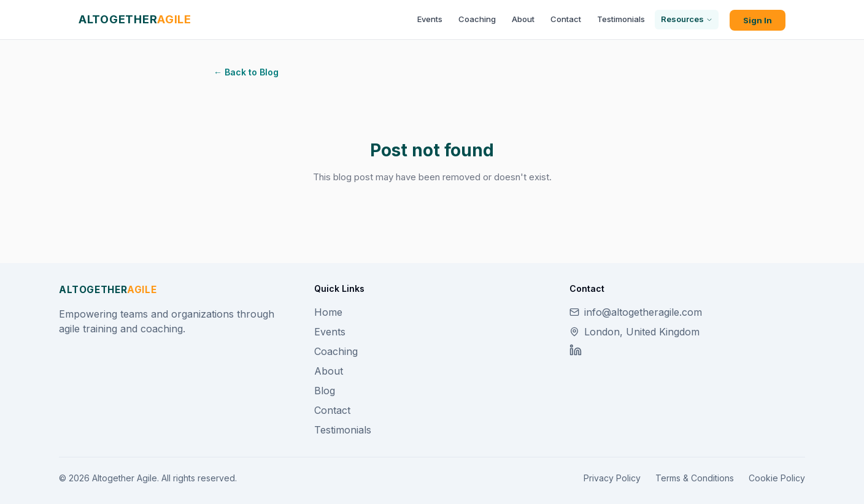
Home (328, 312)
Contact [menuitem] (566, 19)
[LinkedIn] (576, 350)
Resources (687, 19)
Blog (325, 391)
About (329, 371)
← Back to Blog (246, 72)
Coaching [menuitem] (477, 19)
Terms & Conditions (695, 478)
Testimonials (343, 430)
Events (330, 332)
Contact (332, 410)
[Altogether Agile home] (135, 19)
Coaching (336, 351)
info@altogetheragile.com (636, 312)
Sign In (758, 20)
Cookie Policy (777, 478)
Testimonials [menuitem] (621, 19)
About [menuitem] (523, 19)
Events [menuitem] (430, 19)
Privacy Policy (612, 478)
